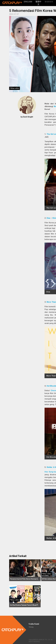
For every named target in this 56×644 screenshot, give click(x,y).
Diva (48, 218)
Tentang (31, 627)
